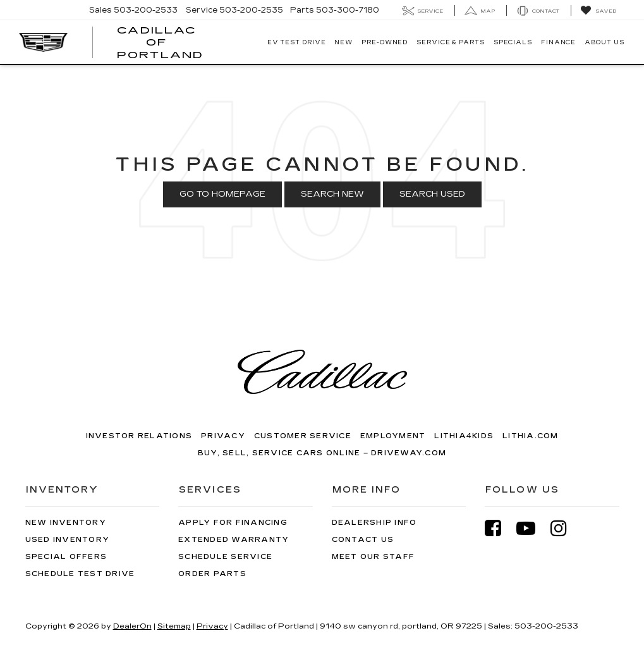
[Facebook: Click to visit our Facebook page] (499, 528)
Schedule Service (225, 557)
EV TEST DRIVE (297, 42)
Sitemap (174, 626)
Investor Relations (139, 436)
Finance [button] (558, 42)
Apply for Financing (233, 523)
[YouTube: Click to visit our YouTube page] (532, 528)
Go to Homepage (222, 194)
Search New (332, 194)
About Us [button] (604, 42)
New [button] (343, 42)
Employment (393, 436)
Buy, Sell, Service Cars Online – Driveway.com (322, 453)
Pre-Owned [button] (385, 42)
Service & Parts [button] (451, 42)
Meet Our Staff (374, 557)
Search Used (432, 194)
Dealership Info (374, 523)
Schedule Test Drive (80, 574)
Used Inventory (68, 540)
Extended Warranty (234, 540)
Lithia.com (531, 436)
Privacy (223, 436)
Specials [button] (513, 42)
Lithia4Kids (464, 436)
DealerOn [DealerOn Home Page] (132, 626)
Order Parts (212, 574)
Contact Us (363, 540)
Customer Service (303, 436)
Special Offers (66, 557)
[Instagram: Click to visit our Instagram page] (565, 528)
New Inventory (66, 523)
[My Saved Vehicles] (598, 11)
